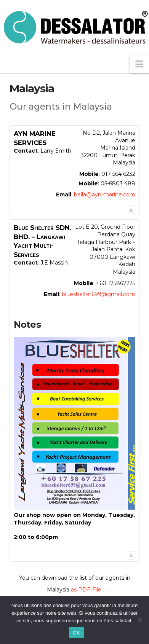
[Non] (139, 620)
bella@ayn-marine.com (105, 194)
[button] (139, 64)
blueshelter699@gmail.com (99, 294)
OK (76, 633)
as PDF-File (86, 590)
